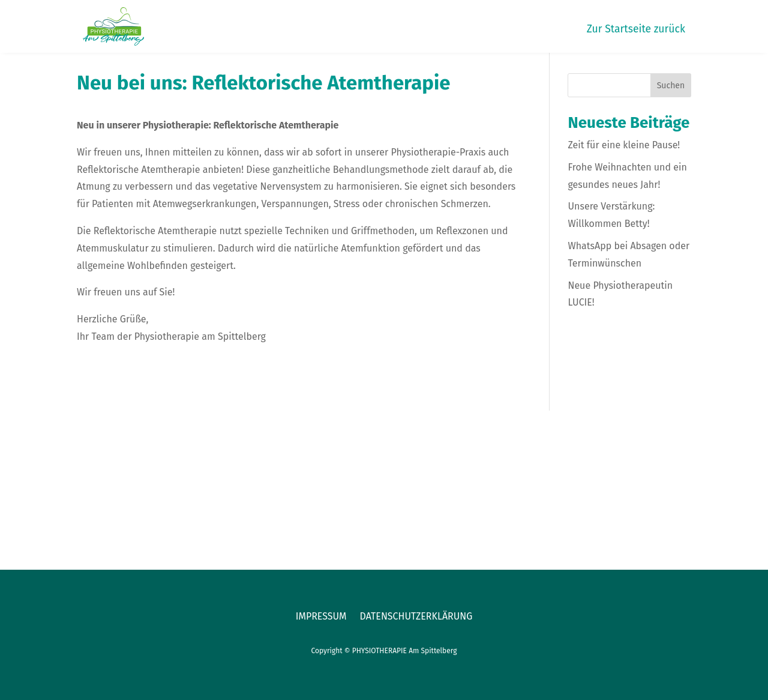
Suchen (671, 86)
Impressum (321, 617)
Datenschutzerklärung (416, 617)
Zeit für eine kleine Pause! (624, 145)
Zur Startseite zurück (636, 30)
